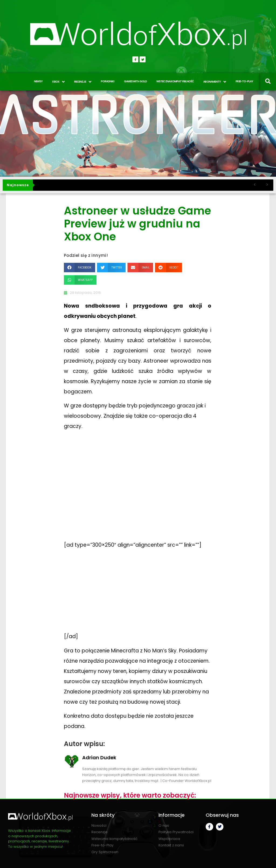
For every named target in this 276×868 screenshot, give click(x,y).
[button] (80, 268)
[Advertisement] (104, 594)
